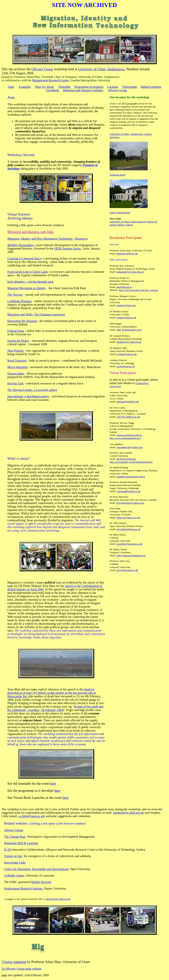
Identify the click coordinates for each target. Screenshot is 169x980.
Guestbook (52, 90)
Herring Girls (16, 383)
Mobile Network (41, 882)
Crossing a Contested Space (24, 258)
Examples (25, 87)
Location (113, 87)
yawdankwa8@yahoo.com (130, 447)
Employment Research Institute (23, 888)
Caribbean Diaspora (20, 301)
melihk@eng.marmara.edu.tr (131, 477)
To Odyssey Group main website (22, 969)
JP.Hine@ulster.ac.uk (127, 253)
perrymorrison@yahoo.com (130, 503)
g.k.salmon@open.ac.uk (128, 529)
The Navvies (15, 295)
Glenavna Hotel (117, 175)
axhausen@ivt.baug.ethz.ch (130, 272)
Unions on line (13, 856)
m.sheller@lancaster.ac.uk (129, 544)
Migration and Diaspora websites (83, 90)
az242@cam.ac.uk (126, 366)
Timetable (64, 87)
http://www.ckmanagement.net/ (125, 438)
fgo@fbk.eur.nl (124, 287)
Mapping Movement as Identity (27, 288)
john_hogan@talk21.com (129, 330)
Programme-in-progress (89, 87)
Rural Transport (17, 361)
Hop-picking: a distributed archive (28, 396)
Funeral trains (16, 331)
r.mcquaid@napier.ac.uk (128, 491)
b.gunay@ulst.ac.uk (126, 317)
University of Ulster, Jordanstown (101, 69)
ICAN (8, 850)
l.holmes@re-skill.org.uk (129, 342)
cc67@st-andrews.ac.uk (128, 417)
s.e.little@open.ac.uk (126, 354)
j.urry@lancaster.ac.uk (127, 570)
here (53, 784)
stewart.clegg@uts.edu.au (129, 435)
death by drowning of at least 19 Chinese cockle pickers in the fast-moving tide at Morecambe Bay (52, 693)
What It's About (44, 87)
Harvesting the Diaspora (22, 321)
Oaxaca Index (16, 374)
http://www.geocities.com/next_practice (139, 290)
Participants (130, 87)
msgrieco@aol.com (126, 305)
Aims (11, 87)
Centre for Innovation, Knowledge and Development (36, 869)
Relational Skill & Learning (21, 843)
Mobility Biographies (20, 245)
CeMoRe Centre (14, 876)
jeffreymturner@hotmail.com (131, 555)
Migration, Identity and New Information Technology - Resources (48, 239)
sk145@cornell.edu (126, 459)
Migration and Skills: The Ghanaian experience (36, 314)
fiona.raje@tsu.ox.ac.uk (128, 518)
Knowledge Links (15, 863)
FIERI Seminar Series (67, 249)
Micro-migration (18, 367)
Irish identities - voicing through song (30, 282)
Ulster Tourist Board (120, 213)
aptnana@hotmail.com (128, 402)
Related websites (151, 87)
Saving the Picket (18, 341)
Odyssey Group (42, 69)
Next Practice (16, 351)
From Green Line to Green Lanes (28, 272)
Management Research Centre (51, 80)
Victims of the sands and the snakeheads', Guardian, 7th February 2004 (55, 708)
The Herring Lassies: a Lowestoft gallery (32, 390)
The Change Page (15, 837)
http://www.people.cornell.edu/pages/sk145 (131, 462)
